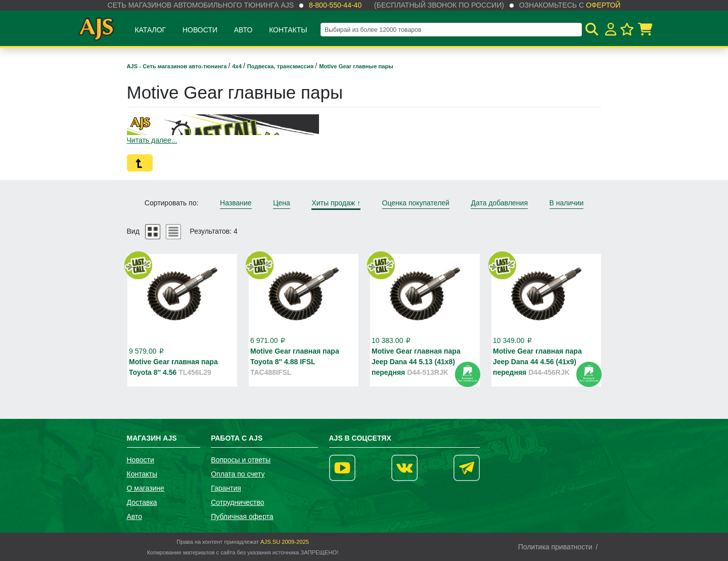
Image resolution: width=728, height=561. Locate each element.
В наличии (567, 203)
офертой (603, 5)
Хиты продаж (336, 203)
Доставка (142, 502)
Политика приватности (555, 547)
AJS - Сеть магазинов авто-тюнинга (178, 66)
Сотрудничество (237, 502)
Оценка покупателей (416, 203)
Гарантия (226, 488)
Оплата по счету (238, 474)
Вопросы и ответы (241, 460)
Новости (200, 30)
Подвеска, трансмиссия (281, 66)
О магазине (146, 488)
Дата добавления (499, 203)
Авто (243, 30)
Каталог (150, 30)
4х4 (238, 66)
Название (236, 203)
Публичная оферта (242, 516)
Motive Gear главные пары (356, 66)
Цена (282, 203)
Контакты (288, 30)
